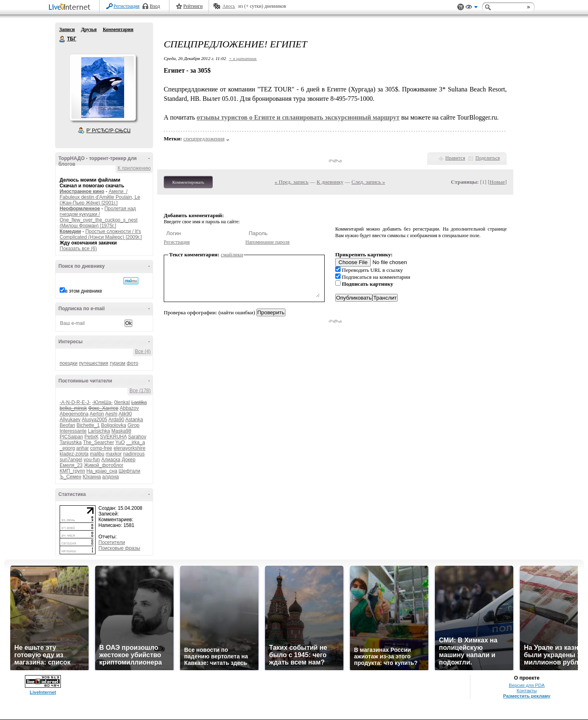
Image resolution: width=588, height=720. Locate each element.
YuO (120, 442)
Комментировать (188, 182)
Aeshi (111, 414)
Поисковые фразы (119, 548)
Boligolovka (113, 425)
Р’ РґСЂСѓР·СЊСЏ (109, 131)
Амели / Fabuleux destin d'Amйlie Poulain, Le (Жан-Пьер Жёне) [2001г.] (100, 197)
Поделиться (488, 158)
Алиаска (111, 460)
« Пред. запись (292, 182)
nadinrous (134, 454)
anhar (83, 448)
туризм (117, 363)
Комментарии (118, 29)
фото (132, 363)
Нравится (455, 158)
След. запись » (368, 182)
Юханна (92, 477)
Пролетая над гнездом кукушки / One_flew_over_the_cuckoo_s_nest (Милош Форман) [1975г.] (99, 217)
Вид (472, 8)
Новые (497, 182)
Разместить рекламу (527, 696)
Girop (133, 425)
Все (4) (143, 351)
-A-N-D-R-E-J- (75, 402)
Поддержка (461, 7)
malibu (97, 454)
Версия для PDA (527, 685)
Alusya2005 (95, 420)
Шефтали (129, 471)
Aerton (97, 414)
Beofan (67, 425)
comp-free (101, 448)
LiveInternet (71, 8)
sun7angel (71, 460)
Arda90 (116, 420)
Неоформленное (80, 209)
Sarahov (137, 437)
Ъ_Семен (70, 477)
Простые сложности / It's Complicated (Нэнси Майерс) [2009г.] (101, 234)
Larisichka (99, 431)
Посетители (112, 542)
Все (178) (140, 391)
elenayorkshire (129, 448)
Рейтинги (193, 6)
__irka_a (136, 442)
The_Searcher (98, 442)
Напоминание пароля (267, 242)
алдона (110, 477)
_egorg (67, 448)
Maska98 (121, 431)
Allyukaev (70, 420)
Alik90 (125, 414)
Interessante (73, 431)
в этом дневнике (84, 291)
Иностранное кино (82, 191)
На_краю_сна (102, 471)
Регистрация (127, 6)
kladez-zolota (74, 454)
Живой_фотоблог (104, 465)
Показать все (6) (78, 249)
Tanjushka (71, 442)
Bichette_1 (88, 425)
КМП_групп (72, 471)
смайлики (232, 254)
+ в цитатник (243, 58)
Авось (228, 6)
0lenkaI (122, 402)
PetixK (92, 437)
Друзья (89, 29)
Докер (129, 460)
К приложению (134, 168)
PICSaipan (71, 437)
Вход (155, 6)
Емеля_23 (71, 465)
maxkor (114, 454)
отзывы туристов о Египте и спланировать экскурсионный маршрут (298, 117)
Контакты (527, 691)
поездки (69, 363)
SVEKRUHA (113, 437)
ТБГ (62, 39)
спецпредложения (204, 139)
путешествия (94, 363)
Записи (67, 29)
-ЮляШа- (102, 402)
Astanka (134, 420)
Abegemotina (74, 414)
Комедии (70, 231)
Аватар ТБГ (102, 87)
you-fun (92, 460)
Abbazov (129, 408)
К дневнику (330, 182)
